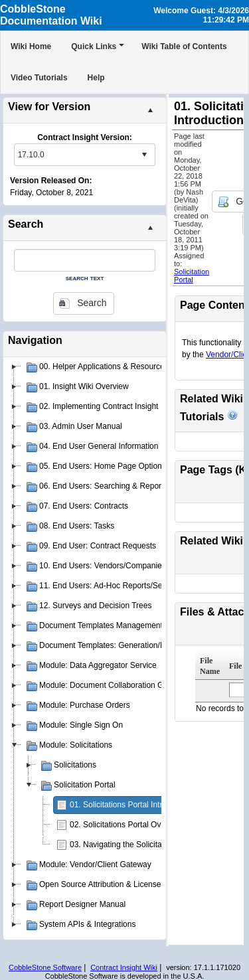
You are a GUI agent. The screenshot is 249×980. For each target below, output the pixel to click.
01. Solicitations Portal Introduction (131, 805)
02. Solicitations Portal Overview (127, 825)
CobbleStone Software (45, 967)
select (144, 155)
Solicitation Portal (192, 276)
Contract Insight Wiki (124, 967)
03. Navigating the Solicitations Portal (136, 845)
